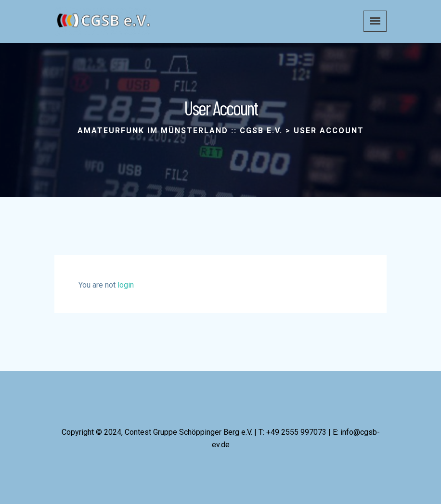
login (126, 285)
